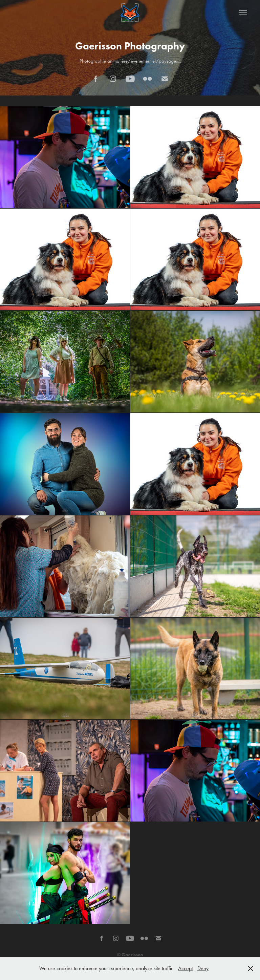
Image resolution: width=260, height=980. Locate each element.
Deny (203, 968)
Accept (185, 968)
